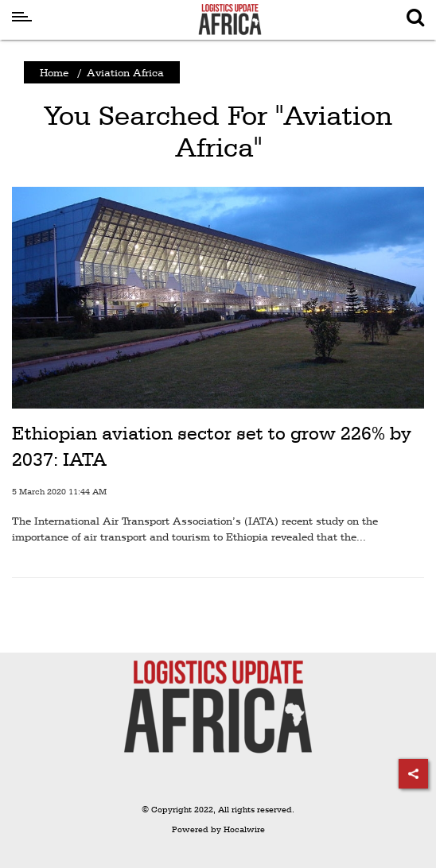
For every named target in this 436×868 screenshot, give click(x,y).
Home (54, 72)
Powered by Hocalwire (218, 829)
